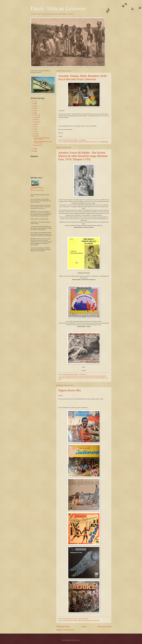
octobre (35, 120)
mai (35, 129)
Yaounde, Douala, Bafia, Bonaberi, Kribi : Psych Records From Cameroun (83, 77)
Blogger (78, 640)
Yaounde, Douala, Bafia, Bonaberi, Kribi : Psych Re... (42, 139)
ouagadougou (69, 378)
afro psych (74, 376)
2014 (34, 108)
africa (64, 376)
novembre (36, 117)
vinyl (106, 378)
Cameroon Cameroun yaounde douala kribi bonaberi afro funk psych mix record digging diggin (86, 142)
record (77, 378)
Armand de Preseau (38, 188)
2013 (34, 111)
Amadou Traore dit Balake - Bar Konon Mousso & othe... (43, 142)
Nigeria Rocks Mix (70, 390)
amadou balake (85, 376)
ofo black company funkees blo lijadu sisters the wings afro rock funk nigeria (81, 620)
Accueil (84, 627)
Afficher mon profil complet (37, 190)
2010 (34, 151)
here (73, 126)
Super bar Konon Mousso (86, 378)
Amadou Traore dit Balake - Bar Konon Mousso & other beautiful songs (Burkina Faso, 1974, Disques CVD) (83, 156)
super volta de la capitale (99, 378)
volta (59, 379)
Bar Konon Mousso (94, 376)
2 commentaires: (83, 140)
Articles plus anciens (104, 627)
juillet (35, 124)
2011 (34, 149)
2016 (34, 104)
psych (74, 378)
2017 (34, 101)
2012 (34, 113)
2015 (34, 106)
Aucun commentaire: (84, 619)
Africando (68, 376)
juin (35, 127)
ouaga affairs (61, 378)
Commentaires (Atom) (68, 630)
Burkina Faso (103, 376)
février (35, 134)
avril (35, 131)
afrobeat (79, 376)
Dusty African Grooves (58, 8)
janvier (35, 136)
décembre (36, 115)
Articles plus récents (63, 627)
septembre (36, 122)
